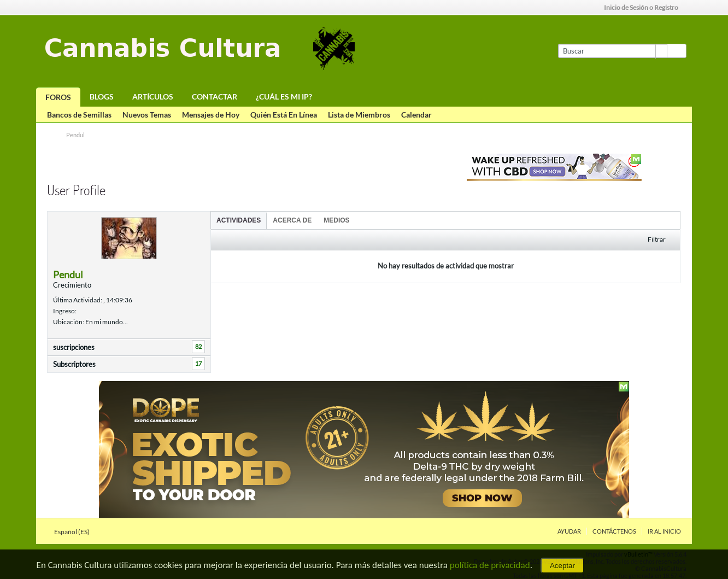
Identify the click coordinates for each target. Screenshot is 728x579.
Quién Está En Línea (284, 115)
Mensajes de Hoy (211, 115)
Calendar (416, 115)
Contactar (215, 96)
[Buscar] (612, 51)
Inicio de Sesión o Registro (645, 7)
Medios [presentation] (336, 220)
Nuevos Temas (147, 115)
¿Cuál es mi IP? (284, 96)
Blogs (102, 96)
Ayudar (569, 531)
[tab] (239, 220)
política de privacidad (490, 565)
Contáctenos (614, 531)
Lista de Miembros (359, 115)
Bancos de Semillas (79, 115)
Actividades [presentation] (239, 220)
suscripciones (74, 347)
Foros (58, 97)
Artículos (153, 96)
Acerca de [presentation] (292, 220)
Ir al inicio (664, 531)
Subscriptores (74, 364)
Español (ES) (75, 532)
